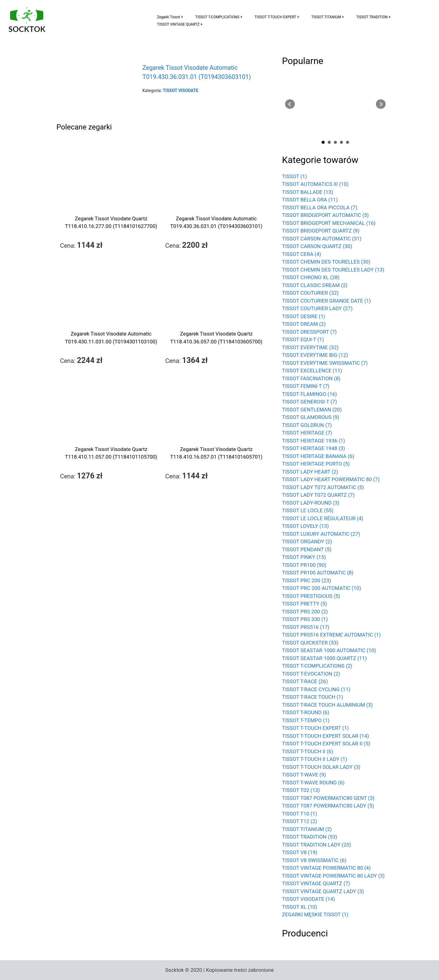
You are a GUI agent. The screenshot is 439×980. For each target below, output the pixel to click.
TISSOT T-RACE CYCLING (316, 689)
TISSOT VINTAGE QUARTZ (178, 24)
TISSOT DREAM (304, 324)
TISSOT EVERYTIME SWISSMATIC (325, 363)
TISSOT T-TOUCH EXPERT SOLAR (325, 736)
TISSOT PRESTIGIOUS (311, 596)
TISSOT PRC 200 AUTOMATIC (321, 588)
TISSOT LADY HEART (310, 472)
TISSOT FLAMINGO (309, 394)
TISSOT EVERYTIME (310, 347)
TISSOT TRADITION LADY (317, 845)
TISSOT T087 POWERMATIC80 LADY (328, 806)
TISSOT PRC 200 (307, 581)
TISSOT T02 (301, 790)
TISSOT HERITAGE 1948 (314, 448)
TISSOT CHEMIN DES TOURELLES (326, 262)
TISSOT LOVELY (305, 526)
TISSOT (294, 176)
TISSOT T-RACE (305, 681)
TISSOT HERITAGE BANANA (318, 456)
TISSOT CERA (302, 254)
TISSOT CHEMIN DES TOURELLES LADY (333, 270)
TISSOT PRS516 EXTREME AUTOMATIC (331, 635)
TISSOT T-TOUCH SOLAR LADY (321, 767)
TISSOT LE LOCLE (308, 510)
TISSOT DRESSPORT (309, 332)
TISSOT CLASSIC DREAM (315, 285)
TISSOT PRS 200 (305, 612)
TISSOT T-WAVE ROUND (313, 783)
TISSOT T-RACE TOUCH (312, 697)
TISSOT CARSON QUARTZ (317, 246)
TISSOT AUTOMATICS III (315, 184)
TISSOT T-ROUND (306, 712)
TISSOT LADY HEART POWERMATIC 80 (331, 479)
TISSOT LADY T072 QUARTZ (318, 495)
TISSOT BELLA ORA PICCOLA (320, 208)
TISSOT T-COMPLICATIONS (218, 17)
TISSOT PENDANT (307, 549)
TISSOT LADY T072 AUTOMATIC (323, 487)
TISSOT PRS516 (306, 627)
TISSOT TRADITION (372, 17)
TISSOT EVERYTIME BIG (315, 355)
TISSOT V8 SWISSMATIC (314, 860)
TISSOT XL (300, 907)
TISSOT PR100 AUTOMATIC (318, 573)
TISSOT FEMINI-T (306, 386)
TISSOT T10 (300, 814)
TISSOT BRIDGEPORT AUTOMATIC (325, 215)
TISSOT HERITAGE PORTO (316, 464)
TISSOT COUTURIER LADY (317, 308)
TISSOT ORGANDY (307, 541)
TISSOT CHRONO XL (311, 277)
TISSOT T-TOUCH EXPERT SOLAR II (326, 744)
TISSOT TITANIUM (326, 17)
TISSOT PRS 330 (305, 619)
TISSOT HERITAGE (307, 433)
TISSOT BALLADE (308, 192)
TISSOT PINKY (304, 557)
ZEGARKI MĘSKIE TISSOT (315, 914)
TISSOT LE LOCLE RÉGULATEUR (323, 518)
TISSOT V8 (300, 852)
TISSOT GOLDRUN (307, 425)
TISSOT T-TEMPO (306, 720)
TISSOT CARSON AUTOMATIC (322, 239)
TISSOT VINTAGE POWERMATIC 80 (326, 868)
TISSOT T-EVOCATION (311, 674)
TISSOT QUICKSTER (310, 643)
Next (381, 104)
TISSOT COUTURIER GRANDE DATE (327, 301)
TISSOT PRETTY (305, 604)
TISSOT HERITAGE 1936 (314, 441)
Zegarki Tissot (169, 17)
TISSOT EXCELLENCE (312, 371)
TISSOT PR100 (304, 565)
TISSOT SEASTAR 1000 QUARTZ (324, 658)
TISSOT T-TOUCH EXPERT (275, 17)
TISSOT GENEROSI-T (309, 402)
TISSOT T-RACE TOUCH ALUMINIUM (327, 705)
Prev (290, 104)
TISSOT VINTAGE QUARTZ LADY (323, 891)
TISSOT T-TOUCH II (308, 751)
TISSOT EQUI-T (303, 339)
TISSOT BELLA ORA (310, 200)
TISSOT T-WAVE (304, 775)
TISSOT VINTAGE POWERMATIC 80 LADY (333, 876)
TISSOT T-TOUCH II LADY (314, 759)
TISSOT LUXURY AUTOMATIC (321, 534)
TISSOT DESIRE (304, 316)
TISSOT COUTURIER (310, 293)
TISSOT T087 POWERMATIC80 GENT (328, 798)
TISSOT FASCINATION (311, 378)
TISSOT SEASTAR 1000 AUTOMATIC (329, 650)
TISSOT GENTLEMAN (312, 410)
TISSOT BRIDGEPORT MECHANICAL (329, 223)
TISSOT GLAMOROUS (311, 417)
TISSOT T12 (300, 821)
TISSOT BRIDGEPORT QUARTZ (321, 231)
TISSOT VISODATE (309, 899)
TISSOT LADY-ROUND (311, 503)
